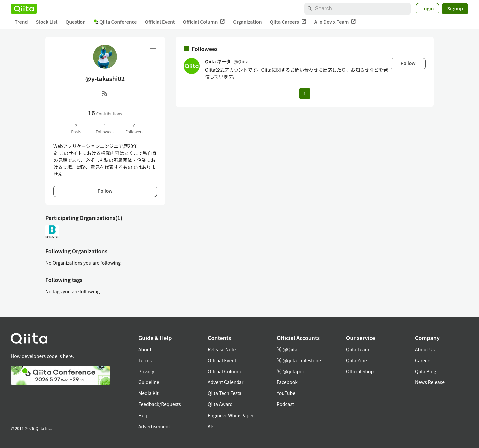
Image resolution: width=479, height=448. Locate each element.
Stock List (46, 22)
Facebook (287, 382)
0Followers (134, 129)
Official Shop (360, 371)
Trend (21, 22)
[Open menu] (153, 49)
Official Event (160, 22)
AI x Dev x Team (335, 22)
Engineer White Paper (231, 415)
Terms (145, 360)
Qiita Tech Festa (225, 393)
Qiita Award (220, 404)
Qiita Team (358, 349)
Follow (105, 191)
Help (144, 415)
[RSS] (105, 93)
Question (76, 22)
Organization (247, 22)
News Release (430, 382)
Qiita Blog (426, 371)
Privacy (146, 371)
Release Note (222, 349)
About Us (425, 349)
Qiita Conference (115, 22)
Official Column (204, 22)
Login (428, 8)
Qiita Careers (288, 22)
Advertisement (154, 426)
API (211, 426)
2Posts (76, 129)
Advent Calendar (226, 382)
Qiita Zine (356, 360)
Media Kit (149, 393)
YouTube (286, 393)
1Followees (105, 129)
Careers (423, 360)
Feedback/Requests (160, 404)
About (145, 349)
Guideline (149, 382)
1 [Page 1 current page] (305, 94)
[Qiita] (24, 9)
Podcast (285, 404)
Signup (455, 8)
